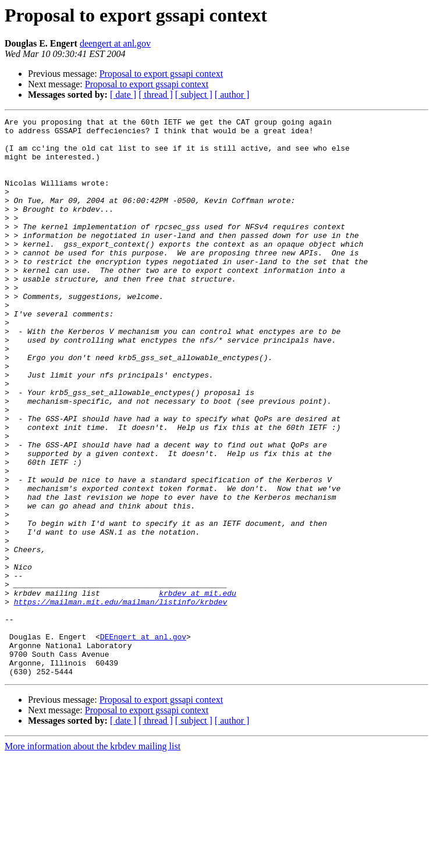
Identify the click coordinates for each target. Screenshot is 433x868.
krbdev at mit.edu (198, 689)
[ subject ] (194, 95)
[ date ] (123, 95)
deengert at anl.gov (115, 43)
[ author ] (232, 95)
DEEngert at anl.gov (143, 741)
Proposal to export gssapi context (161, 74)
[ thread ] (156, 95)
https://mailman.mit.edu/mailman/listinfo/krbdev (121, 699)
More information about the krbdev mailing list (93, 858)
